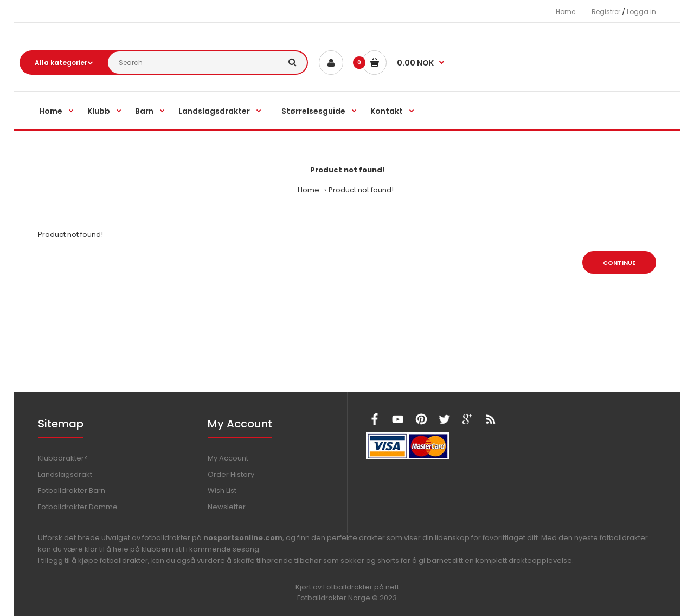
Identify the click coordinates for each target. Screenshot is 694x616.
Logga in (641, 12)
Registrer (606, 12)
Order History (231, 474)
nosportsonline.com (243, 538)
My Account (228, 458)
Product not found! (361, 190)
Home (566, 12)
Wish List (222, 491)
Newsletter (227, 507)
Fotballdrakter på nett (361, 587)
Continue (619, 263)
